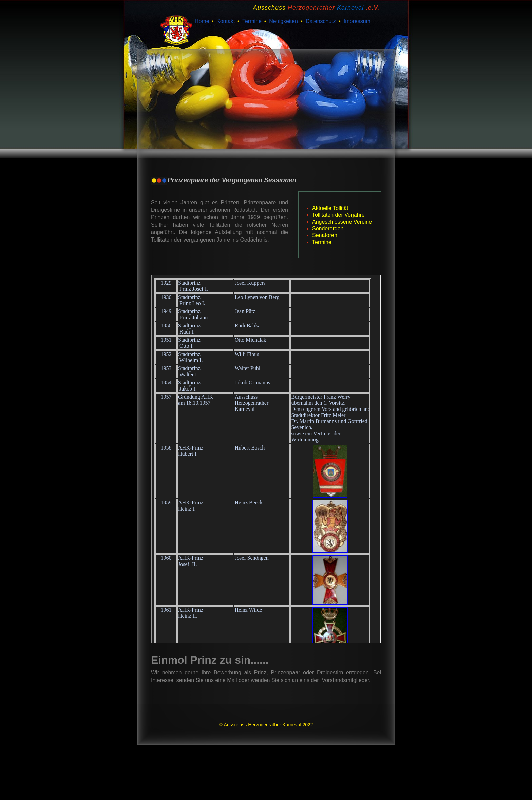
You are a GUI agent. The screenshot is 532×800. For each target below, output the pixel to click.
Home (202, 21)
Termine (252, 21)
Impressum (357, 21)
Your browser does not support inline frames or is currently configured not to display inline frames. (266, 459)
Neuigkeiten (283, 21)
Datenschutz (321, 21)
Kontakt (226, 21)
